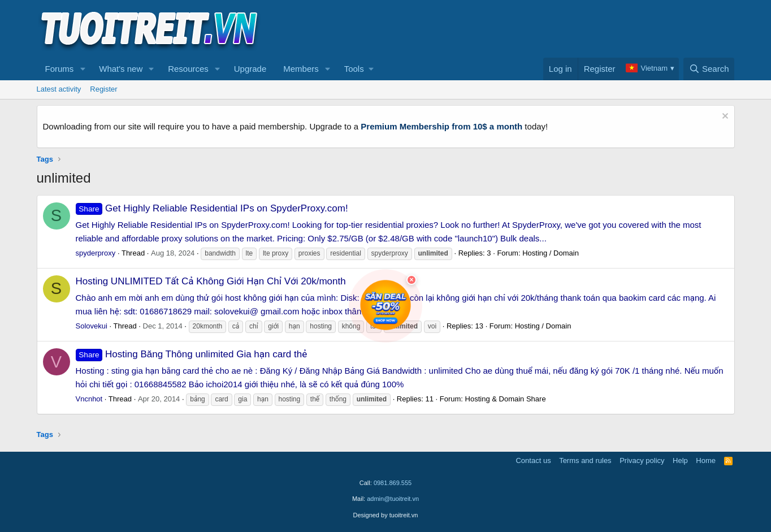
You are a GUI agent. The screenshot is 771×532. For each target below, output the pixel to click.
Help (680, 460)
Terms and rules (585, 460)
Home (706, 460)
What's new (121, 69)
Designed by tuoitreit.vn (386, 515)
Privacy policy (642, 460)
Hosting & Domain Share (506, 399)
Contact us (533, 460)
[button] (83, 69)
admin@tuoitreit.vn (393, 499)
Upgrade (250, 69)
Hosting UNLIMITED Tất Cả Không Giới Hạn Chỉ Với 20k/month (211, 281)
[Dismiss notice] (724, 117)
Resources (188, 69)
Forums (60, 69)
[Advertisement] (529, 29)
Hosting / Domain (551, 253)
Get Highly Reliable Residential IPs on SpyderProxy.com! (212, 208)
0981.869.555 (393, 483)
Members (301, 69)
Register (103, 89)
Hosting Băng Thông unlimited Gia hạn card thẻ (192, 354)
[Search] (709, 69)
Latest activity (59, 89)
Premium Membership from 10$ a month (441, 126)
